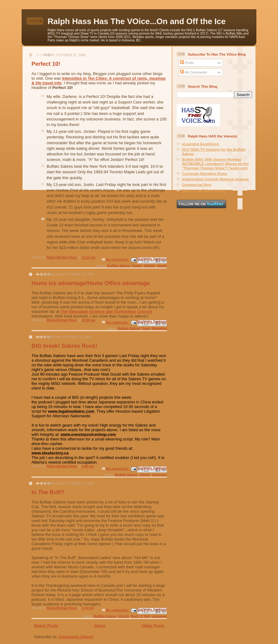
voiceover (159, 475)
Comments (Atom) (76, 637)
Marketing (159, 328)
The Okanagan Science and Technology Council (106, 311)
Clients (145, 475)
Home (100, 626)
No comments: (118, 260)
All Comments (194, 72)
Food (146, 328)
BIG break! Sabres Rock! (64, 346)
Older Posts (153, 626)
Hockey (149, 266)
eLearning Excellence (200, 144)
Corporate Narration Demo (205, 173)
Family (137, 266)
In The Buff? (48, 492)
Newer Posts (46, 626)
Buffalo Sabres (119, 266)
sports (162, 266)
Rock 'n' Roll (141, 616)
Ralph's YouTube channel (204, 190)
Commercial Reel (197, 185)
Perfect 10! (46, 64)
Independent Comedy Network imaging (215, 179)
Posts (187, 63)
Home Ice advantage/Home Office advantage (91, 283)
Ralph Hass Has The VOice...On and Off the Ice (137, 21)
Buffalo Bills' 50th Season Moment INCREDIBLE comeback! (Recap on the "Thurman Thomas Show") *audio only (215, 164)
